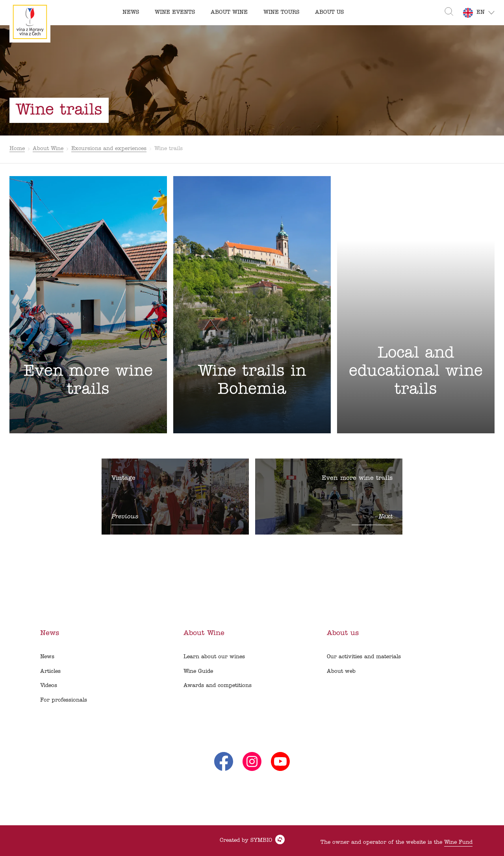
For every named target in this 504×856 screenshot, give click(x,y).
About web (341, 671)
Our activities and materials (364, 657)
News (47, 657)
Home (17, 149)
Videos (49, 686)
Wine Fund (458, 842)
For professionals (64, 700)
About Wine (48, 149)
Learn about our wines (214, 657)
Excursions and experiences (109, 149)
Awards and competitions (218, 686)
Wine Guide (198, 671)
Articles (50, 671)
